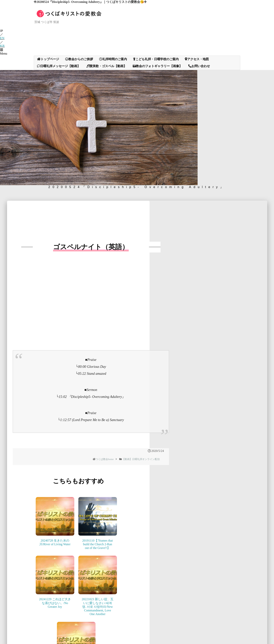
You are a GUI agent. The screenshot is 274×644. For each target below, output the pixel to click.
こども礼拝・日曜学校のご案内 (156, 71)
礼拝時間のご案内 (113, 71)
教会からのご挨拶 (79, 71)
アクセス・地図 (197, 71)
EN (2, 51)
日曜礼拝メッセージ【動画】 (59, 78)
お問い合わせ (199, 78)
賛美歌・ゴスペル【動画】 (107, 78)
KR (2, 58)
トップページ (48, 71)
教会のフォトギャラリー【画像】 (157, 78)
